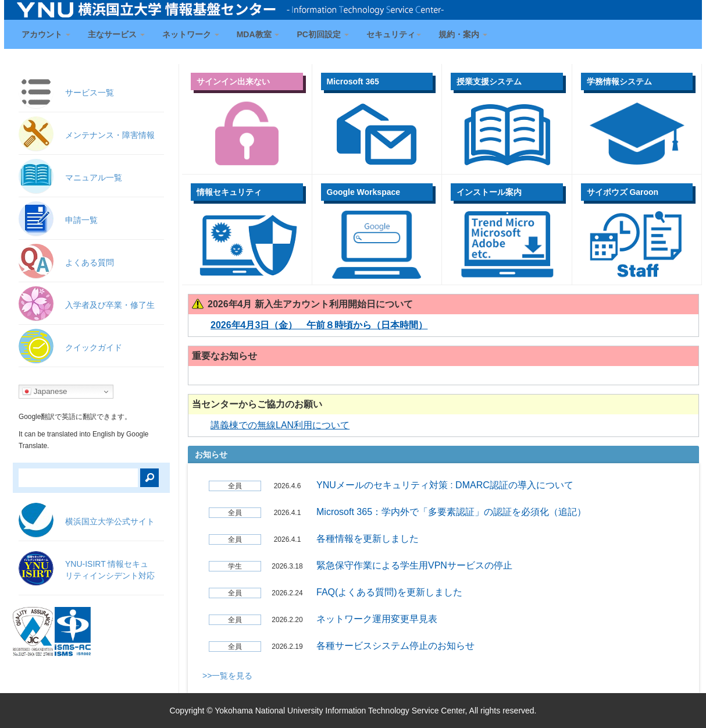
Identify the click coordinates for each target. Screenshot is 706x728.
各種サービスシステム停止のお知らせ (395, 646)
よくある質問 (90, 262)
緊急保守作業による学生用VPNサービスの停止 (414, 565)
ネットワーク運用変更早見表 (377, 619)
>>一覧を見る (227, 676)
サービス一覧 (90, 93)
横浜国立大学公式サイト (110, 521)
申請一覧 (81, 220)
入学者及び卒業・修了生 (110, 305)
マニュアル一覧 (94, 177)
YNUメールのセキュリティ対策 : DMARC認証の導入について (445, 485)
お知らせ (211, 454)
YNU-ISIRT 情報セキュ (110, 570)
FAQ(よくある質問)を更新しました (389, 592)
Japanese (45, 392)
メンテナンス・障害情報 (110, 135)
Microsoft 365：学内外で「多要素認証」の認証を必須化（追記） (451, 512)
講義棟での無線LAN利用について (280, 425)
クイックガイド (94, 347)
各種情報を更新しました (368, 539)
